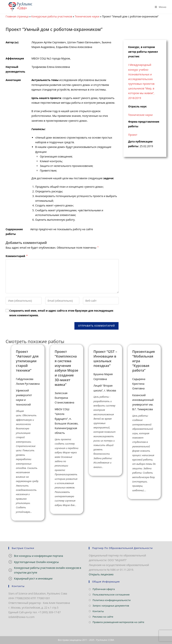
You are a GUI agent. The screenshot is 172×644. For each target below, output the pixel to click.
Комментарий (17, 256)
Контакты (98, 611)
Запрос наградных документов (111, 606)
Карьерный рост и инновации (33, 578)
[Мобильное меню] (159, 7)
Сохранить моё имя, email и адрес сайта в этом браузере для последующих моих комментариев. (61, 313)
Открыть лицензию (101, 574)
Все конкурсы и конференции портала (39, 556)
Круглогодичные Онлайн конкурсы (36, 562)
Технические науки (87, 16)
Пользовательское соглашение (111, 595)
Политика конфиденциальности (112, 600)
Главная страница (17, 16)
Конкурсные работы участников (52, 16)
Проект (133, 135)
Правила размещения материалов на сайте (118, 622)
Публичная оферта (104, 589)
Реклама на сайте (103, 617)
